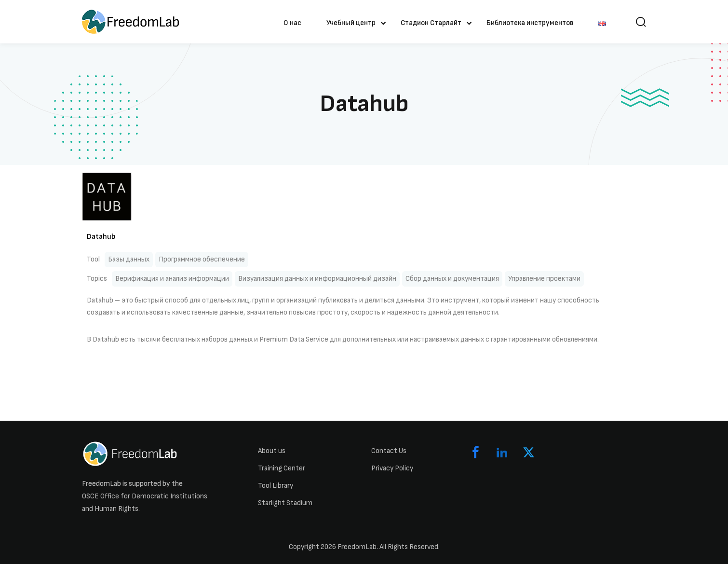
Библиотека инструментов (530, 23)
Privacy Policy (392, 468)
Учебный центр (351, 23)
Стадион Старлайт (431, 23)
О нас (292, 23)
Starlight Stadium (285, 503)
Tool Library (276, 486)
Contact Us (389, 451)
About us (272, 451)
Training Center (282, 468)
